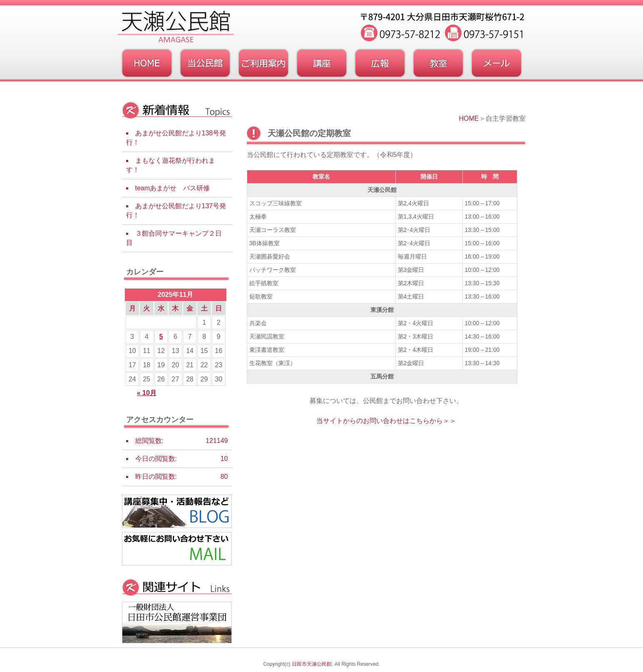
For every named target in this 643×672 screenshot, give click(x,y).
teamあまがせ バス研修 (173, 188)
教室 (438, 63)
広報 (380, 63)
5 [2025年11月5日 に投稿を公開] (161, 337)
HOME (469, 118)
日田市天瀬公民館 (312, 664)
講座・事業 (322, 63)
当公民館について (205, 63)
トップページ (147, 63)
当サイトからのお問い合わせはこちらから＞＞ (386, 421)
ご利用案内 (263, 63)
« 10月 (147, 393)
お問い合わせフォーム (497, 63)
